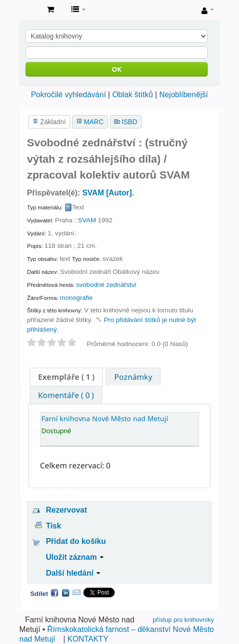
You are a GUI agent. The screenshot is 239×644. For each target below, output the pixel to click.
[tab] (66, 377)
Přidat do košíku (76, 541)
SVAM (87, 220)
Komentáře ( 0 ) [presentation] (66, 395)
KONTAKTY (88, 639)
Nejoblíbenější (183, 95)
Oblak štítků (133, 95)
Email (77, 592)
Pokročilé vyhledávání (68, 95)
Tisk (53, 526)
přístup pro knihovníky (183, 620)
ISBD (129, 122)
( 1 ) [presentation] (66, 377)
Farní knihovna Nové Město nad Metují (29, 10)
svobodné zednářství (106, 285)
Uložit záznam (75, 557)
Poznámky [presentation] (133, 377)
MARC (94, 122)
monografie (76, 298)
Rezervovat (66, 510)
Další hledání (73, 573)
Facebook (54, 592)
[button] (50, 10)
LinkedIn (66, 592)
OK (117, 69)
